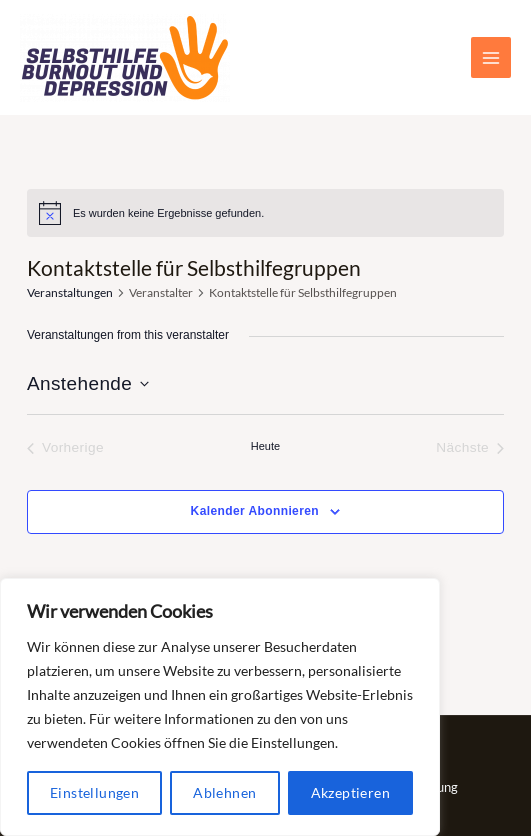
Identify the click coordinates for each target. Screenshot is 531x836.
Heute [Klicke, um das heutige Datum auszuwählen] (265, 446)
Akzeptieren (350, 792)
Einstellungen (94, 792)
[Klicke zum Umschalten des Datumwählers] (88, 384)
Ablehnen (224, 792)
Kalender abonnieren (255, 511)
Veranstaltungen (70, 292)
